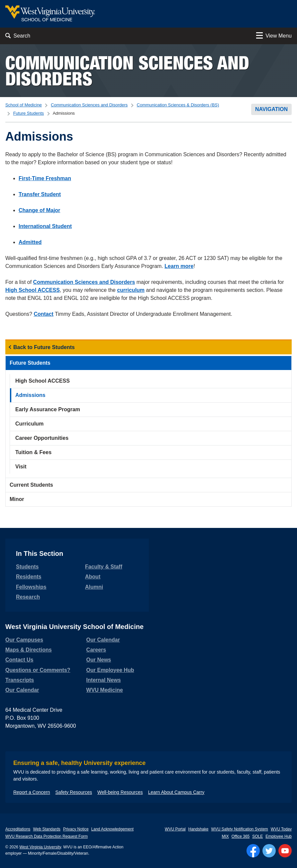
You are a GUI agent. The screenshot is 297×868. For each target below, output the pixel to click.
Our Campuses (24, 640)
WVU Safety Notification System (239, 829)
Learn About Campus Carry (176, 792)
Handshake (198, 829)
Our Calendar (22, 690)
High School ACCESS (33, 290)
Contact (44, 314)
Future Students (29, 113)
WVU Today (281, 829)
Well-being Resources (120, 792)
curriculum (131, 290)
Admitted (30, 242)
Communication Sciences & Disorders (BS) (178, 105)
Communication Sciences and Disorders (127, 71)
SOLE (257, 836)
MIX (225, 836)
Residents (29, 577)
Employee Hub (279, 836)
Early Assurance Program (48, 409)
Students (27, 567)
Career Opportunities (42, 438)
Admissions (30, 395)
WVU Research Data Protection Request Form (47, 836)
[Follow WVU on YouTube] (285, 851)
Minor (17, 499)
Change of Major (39, 210)
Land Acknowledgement (112, 829)
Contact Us (19, 660)
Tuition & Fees (33, 452)
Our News (99, 660)
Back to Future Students (44, 347)
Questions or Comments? (38, 670)
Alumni (94, 587)
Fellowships (31, 587)
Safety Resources (74, 792)
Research (28, 597)
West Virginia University (40, 847)
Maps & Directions (29, 650)
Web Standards (47, 829)
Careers (96, 650)
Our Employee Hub (110, 670)
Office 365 (241, 836)
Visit (21, 467)
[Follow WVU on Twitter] (269, 851)
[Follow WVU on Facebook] (253, 851)
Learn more (179, 266)
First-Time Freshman (45, 178)
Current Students (31, 485)
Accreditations (18, 829)
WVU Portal (175, 829)
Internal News (104, 680)
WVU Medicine (105, 690)
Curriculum (29, 424)
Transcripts (20, 680)
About (93, 577)
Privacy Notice (76, 829)
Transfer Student (40, 194)
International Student (45, 226)
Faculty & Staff (104, 567)
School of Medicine (24, 105)
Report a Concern (32, 792)
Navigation (271, 109)
